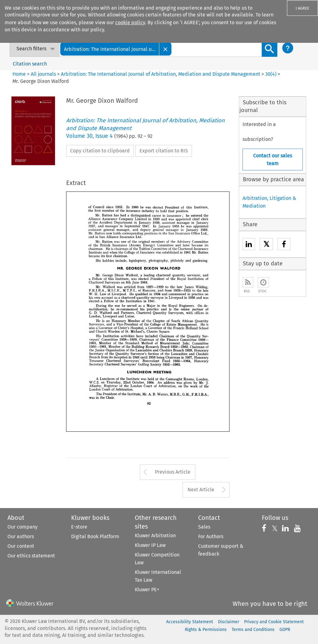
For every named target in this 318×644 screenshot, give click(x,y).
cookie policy (130, 23)
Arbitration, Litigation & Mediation (269, 202)
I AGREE (302, 8)
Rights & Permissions (206, 630)
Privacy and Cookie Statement (274, 622)
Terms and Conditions (253, 630)
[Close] (166, 49)
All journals (44, 74)
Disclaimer (229, 622)
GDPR (285, 630)
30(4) (271, 74)
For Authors (211, 536)
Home (19, 74)
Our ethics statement (31, 556)
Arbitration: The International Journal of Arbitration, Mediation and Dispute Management (161, 74)
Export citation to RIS (164, 151)
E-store (79, 527)
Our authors (21, 536)
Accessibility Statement (190, 622)
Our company (23, 527)
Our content (21, 546)
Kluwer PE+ (147, 590)
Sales (204, 527)
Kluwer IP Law (150, 545)
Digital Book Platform (95, 536)
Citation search (30, 64)
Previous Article (173, 472)
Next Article (201, 490)
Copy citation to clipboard (100, 151)
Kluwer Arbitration (155, 536)
